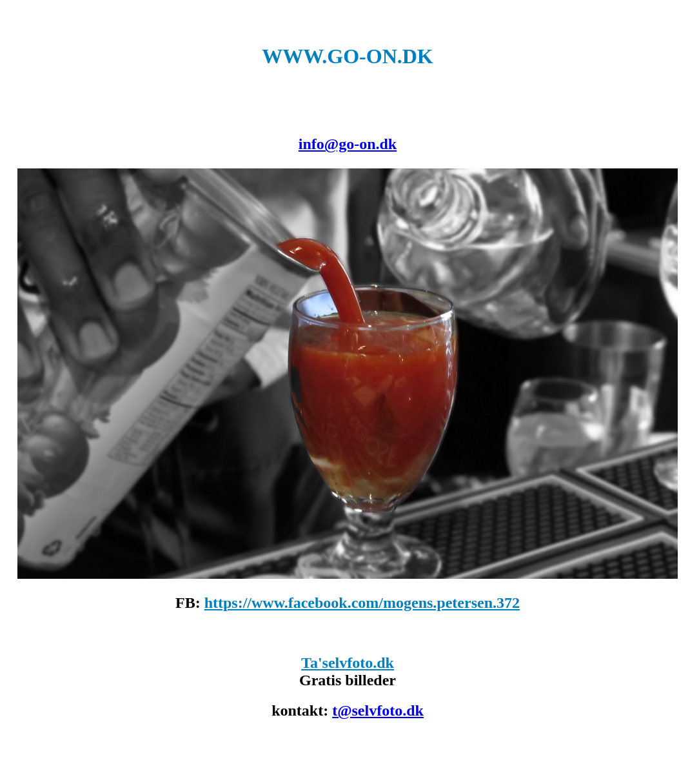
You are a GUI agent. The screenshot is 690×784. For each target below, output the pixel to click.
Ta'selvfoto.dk (348, 663)
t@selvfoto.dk (378, 710)
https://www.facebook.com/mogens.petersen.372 (362, 603)
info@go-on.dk (348, 144)
